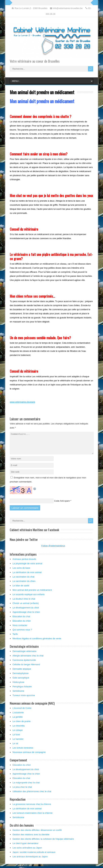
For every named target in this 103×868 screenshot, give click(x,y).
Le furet (16, 739)
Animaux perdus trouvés (24, 563)
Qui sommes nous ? (22, 634)
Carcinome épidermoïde (24, 664)
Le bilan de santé (21, 590)
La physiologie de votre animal (27, 568)
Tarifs (15, 638)
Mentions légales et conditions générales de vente (37, 643)
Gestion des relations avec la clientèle (31, 839)
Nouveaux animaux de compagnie (29, 756)
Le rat (15, 747)
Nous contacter (20, 629)
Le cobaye (18, 734)
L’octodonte (18, 717)
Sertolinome (18, 695)
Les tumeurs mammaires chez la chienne (33, 817)
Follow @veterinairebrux (53, 550)
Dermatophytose (21, 677)
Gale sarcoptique (21, 682)
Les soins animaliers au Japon (27, 852)
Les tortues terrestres (23, 752)
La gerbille (18, 721)
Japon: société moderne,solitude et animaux (34, 856)
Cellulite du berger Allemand (26, 669)
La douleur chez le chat (24, 603)
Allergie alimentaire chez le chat (28, 660)
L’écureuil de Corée (22, 712)
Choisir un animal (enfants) (26, 607)
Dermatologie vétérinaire (24, 655)
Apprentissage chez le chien (26, 616)
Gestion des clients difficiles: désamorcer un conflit (37, 834)
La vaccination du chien (24, 585)
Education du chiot (22, 625)
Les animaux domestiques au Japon (30, 861)
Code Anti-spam (62, 505)
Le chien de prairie (22, 725)
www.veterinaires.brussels (22, 402)
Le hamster (18, 743)
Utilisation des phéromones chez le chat (32, 795)
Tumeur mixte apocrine (24, 699)
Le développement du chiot (26, 612)
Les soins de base (21, 572)
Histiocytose (18, 686)
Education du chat (21, 620)
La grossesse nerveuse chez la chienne (32, 808)
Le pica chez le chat (22, 791)
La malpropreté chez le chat (26, 787)
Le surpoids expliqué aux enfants (29, 598)
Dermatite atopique (22, 673)
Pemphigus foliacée (22, 691)
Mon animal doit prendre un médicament (32, 594)
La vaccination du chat (23, 581)
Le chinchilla (19, 730)
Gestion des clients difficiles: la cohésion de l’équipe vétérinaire (43, 843)
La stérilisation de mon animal (27, 576)
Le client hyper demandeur (25, 847)
